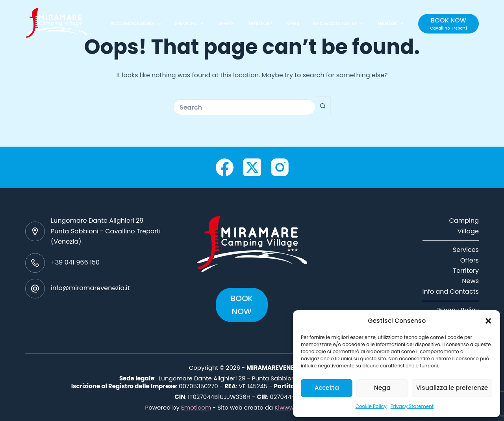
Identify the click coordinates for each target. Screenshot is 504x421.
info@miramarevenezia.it (90, 288)
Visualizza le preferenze (452, 388)
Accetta (327, 388)
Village (468, 231)
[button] (488, 321)
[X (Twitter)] (252, 167)
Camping (464, 221)
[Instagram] (280, 167)
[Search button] (323, 106)
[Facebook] (225, 167)
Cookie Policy (371, 406)
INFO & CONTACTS (340, 24)
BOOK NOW (242, 305)
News (470, 281)
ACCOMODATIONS (137, 24)
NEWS (293, 23)
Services (466, 250)
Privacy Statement (412, 406)
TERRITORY (260, 23)
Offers (470, 260)
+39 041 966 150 (75, 262)
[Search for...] (244, 107)
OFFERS (226, 23)
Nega (382, 388)
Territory (466, 271)
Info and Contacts (451, 292)
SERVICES (191, 24)
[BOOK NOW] (448, 24)
